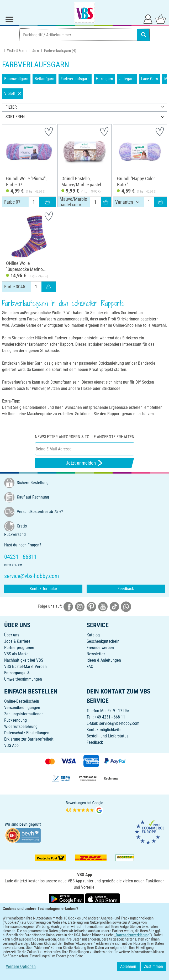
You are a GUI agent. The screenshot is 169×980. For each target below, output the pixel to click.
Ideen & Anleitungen (104, 660)
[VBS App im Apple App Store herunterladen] (103, 899)
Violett (13, 94)
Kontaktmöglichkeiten (105, 730)
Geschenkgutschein (103, 641)
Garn (35, 51)
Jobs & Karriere (17, 641)
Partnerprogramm (19, 648)
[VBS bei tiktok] (114, 606)
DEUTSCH (85, 916)
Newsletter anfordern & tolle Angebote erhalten (85, 437)
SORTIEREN (15, 117)
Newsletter (96, 654)
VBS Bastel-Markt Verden (25, 667)
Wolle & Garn (17, 51)
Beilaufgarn (44, 79)
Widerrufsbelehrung (21, 727)
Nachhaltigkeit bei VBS (24, 660)
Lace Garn (149, 79)
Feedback (126, 589)
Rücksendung (15, 720)
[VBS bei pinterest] (91, 606)
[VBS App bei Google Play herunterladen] (67, 899)
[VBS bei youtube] (103, 606)
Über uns (12, 635)
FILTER (11, 107)
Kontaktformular (43, 589)
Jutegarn (127, 79)
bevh (23, 824)
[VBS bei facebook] (68, 606)
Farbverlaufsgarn (75, 79)
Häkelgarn (104, 79)
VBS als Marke (16, 654)
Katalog (93, 635)
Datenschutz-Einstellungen (27, 733)
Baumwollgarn (16, 79)
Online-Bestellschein (22, 701)
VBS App (11, 745)
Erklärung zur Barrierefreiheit (29, 739)
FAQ (90, 667)
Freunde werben (100, 648)
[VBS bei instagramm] (80, 606)
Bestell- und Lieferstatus (107, 736)
